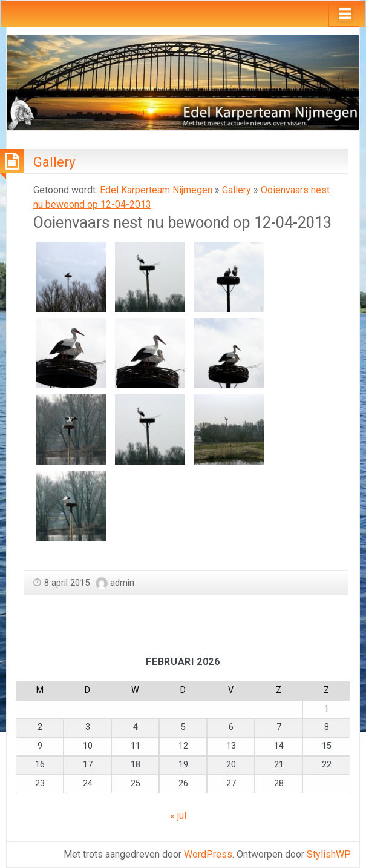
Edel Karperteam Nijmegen (156, 190)
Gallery (54, 162)
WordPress (208, 854)
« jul (178, 816)
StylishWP (329, 854)
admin (122, 583)
